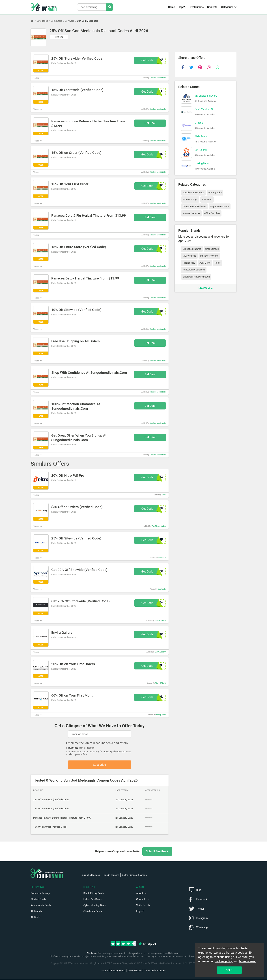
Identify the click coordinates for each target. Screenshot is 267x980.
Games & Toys (190, 199)
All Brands (36, 912)
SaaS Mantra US (204, 109)
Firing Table (161, 715)
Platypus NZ (189, 263)
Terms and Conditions (155, 971)
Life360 (199, 123)
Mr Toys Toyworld (209, 256)
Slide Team (201, 136)
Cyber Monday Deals (95, 906)
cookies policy (224, 961)
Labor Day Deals (93, 900)
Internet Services (191, 213)
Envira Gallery (160, 652)
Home (172, 7)
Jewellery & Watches (193, 193)
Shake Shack (212, 249)
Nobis (218, 263)
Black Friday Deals (94, 894)
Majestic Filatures (192, 249)
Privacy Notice (118, 971)
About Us (141, 894)
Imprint (140, 912)
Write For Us (143, 906)
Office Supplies (212, 213)
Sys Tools (162, 589)
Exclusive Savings (40, 894)
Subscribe (100, 765)
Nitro (164, 495)
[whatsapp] (217, 67)
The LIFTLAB (160, 683)
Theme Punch (160, 620)
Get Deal (150, 123)
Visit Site (59, 37)
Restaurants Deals (41, 906)
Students (212, 7)
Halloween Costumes (194, 270)
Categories (227, 7)
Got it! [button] (229, 970)
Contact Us (142, 900)
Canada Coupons (111, 875)
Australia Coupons (91, 875)
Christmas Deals (93, 912)
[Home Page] (34, 21)
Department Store (219, 206)
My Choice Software (206, 96)
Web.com (162, 558)
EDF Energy (201, 150)
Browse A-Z (206, 288)
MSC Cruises (189, 256)
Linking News (202, 163)
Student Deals (38, 900)
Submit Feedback (157, 852)
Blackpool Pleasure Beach (196, 277)
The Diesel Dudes (159, 526)
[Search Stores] (110, 7)
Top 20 (182, 7)
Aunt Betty (205, 263)
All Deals (35, 918)
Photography (215, 193)
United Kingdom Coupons (134, 875)
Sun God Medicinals (87, 21)
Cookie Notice (135, 971)
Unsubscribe (72, 748)
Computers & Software (63, 21)
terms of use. (247, 961)
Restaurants (197, 7)
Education (207, 199)
